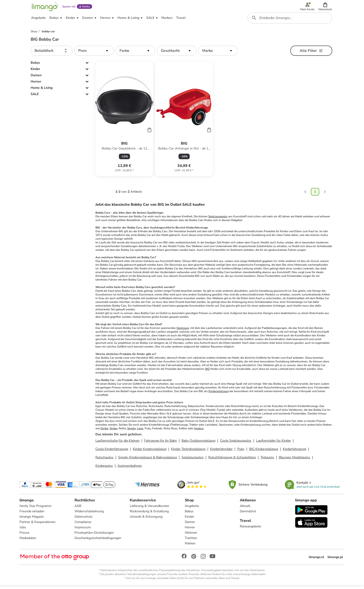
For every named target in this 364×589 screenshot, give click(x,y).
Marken (190, 547)
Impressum (83, 531)
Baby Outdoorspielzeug (198, 444)
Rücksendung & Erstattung (149, 515)
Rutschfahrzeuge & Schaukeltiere (232, 460)
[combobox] (290, 20)
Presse (24, 536)
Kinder (35, 72)
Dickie (104, 431)
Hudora (199, 431)
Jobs (23, 531)
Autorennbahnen (130, 469)
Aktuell (245, 509)
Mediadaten (28, 541)
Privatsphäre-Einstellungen (94, 536)
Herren (36, 85)
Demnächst (248, 515)
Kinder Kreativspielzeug (150, 452)
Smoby (131, 431)
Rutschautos (104, 460)
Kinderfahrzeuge (294, 452)
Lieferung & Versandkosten (149, 509)
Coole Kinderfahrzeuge (112, 452)
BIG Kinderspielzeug (264, 452)
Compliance (83, 525)
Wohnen (191, 536)
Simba (113, 431)
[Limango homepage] (44, 7)
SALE (35, 97)
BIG (208, 372)
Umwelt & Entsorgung (146, 520)
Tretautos (267, 460)
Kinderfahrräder (221, 452)
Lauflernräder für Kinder (273, 444)
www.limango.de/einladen (249, 578)
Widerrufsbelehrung (89, 515)
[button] (326, 7)
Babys (35, 66)
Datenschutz (83, 520)
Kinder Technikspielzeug (188, 452)
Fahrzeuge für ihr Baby (161, 444)
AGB (78, 509)
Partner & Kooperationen (37, 525)
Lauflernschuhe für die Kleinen (117, 444)
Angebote (192, 509)
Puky (241, 452)
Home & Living (42, 91)
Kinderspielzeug (219, 394)
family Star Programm (36, 509)
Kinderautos (104, 469)
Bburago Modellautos (294, 460)
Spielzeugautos (218, 219)
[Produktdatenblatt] (124, 122)
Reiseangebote (250, 530)
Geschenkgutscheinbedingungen (98, 541)
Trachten (191, 541)
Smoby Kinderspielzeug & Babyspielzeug (148, 460)
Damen (36, 78)
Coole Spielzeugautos (236, 444)
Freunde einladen (32, 515)
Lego (140, 431)
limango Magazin (32, 520)
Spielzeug (183, 331)
